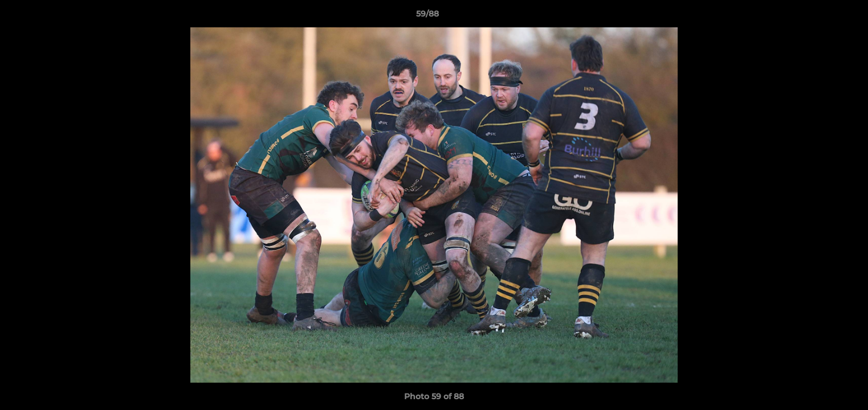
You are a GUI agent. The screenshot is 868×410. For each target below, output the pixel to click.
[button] (820, 17)
